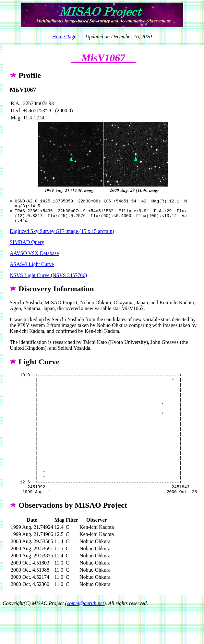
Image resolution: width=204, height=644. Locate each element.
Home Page (64, 36)
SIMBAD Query (27, 247)
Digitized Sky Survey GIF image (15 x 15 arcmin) (62, 236)
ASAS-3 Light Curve (32, 269)
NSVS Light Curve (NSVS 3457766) (48, 280)
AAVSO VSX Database (34, 258)
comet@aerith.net (85, 632)
